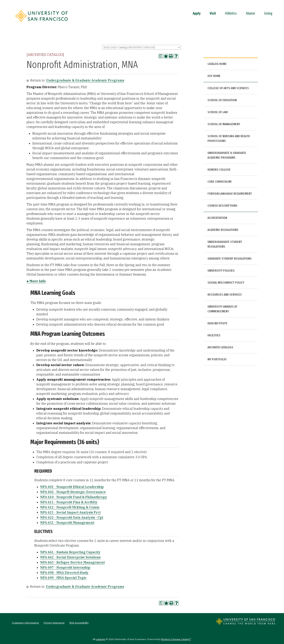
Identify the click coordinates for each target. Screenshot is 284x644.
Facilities (214, 335)
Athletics (231, 13)
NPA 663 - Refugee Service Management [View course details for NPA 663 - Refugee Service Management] (72, 562)
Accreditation (217, 218)
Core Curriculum (219, 182)
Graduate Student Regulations (230, 259)
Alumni (250, 13)
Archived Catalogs (220, 347)
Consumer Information (25, 623)
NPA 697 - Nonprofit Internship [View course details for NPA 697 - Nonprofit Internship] (65, 567)
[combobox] (142, 47)
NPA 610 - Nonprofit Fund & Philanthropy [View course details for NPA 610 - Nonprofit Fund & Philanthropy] (74, 497)
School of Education (222, 100)
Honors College (219, 170)
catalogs (100, 639)
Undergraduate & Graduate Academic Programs (85, 80)
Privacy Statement (54, 623)
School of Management (224, 124)
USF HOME (214, 76)
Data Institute (217, 323)
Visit (213, 13)
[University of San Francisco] (41, 23)
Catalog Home (217, 64)
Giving (268, 13)
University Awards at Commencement (222, 309)
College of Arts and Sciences (228, 88)
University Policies (221, 271)
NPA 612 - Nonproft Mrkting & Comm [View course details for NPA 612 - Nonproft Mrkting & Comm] (70, 507)
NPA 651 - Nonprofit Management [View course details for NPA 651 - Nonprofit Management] (67, 523)
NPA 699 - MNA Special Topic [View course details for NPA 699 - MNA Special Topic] (63, 578)
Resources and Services (225, 295)
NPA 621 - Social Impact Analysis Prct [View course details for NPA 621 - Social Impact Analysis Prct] (70, 512)
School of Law (218, 112)
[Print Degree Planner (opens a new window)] (161, 56)
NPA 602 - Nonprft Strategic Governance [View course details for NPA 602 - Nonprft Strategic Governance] (73, 492)
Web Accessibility (79, 623)
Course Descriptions (222, 206)
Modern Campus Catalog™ (176, 639)
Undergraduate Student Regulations (225, 244)
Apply (197, 13)
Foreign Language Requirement (230, 194)
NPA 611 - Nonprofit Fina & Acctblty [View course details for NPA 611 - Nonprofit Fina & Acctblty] (69, 502)
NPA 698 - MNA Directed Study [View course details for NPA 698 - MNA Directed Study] (64, 573)
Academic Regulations (223, 230)
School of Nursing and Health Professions (229, 138)
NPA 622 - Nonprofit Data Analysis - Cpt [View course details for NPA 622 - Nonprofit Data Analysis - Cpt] (72, 517)
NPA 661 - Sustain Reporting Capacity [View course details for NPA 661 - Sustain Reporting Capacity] (70, 552)
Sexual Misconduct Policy (226, 283)
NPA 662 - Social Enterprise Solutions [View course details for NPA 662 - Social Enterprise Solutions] (70, 557)
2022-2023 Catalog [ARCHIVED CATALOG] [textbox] (129, 47)
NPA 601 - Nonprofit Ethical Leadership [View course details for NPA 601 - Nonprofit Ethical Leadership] (72, 487)
